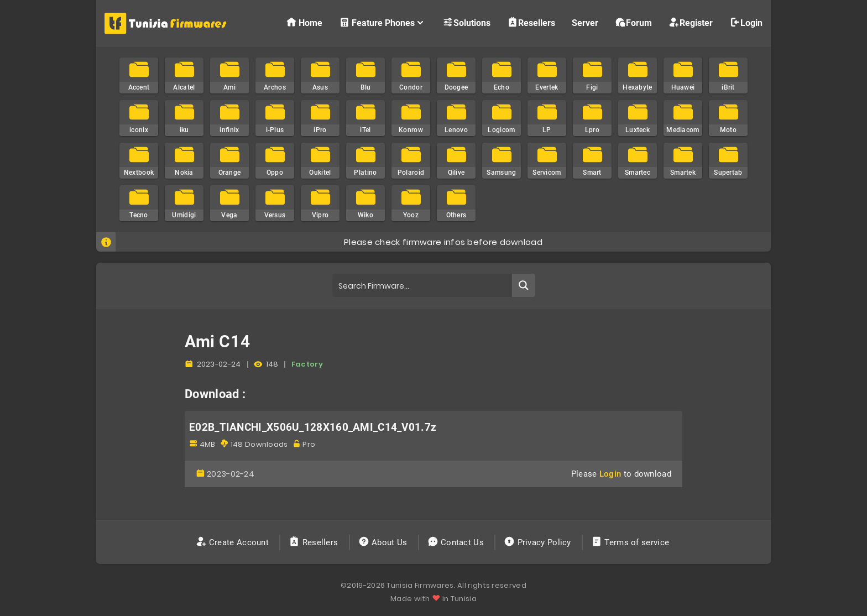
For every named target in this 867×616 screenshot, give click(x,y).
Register (691, 22)
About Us (384, 542)
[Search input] (423, 285)
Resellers (531, 22)
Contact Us (457, 542)
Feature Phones (382, 22)
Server (585, 23)
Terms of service (631, 542)
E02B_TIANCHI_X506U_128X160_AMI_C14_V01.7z (313, 427)
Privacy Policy (539, 542)
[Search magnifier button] (524, 285)
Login (746, 22)
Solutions (466, 22)
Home (304, 22)
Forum (633, 22)
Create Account (234, 542)
